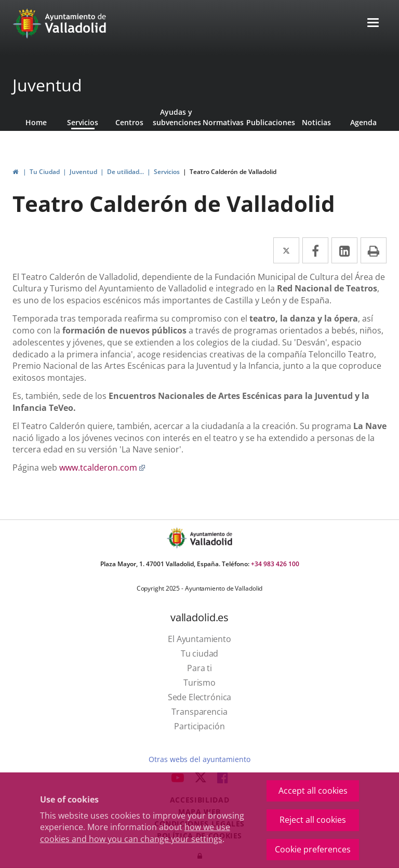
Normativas (223, 122)
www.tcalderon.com (102, 468)
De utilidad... (125, 172)
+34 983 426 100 (275, 564)
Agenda (363, 122)
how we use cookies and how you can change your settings (135, 833)
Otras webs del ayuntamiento (199, 759)
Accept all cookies (313, 791)
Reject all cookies (313, 820)
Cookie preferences (313, 849)
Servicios (83, 122)
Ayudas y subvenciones (176, 117)
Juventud (47, 85)
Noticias (316, 122)
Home (36, 122)
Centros (129, 122)
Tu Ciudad (45, 172)
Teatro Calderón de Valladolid (233, 172)
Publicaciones (270, 122)
